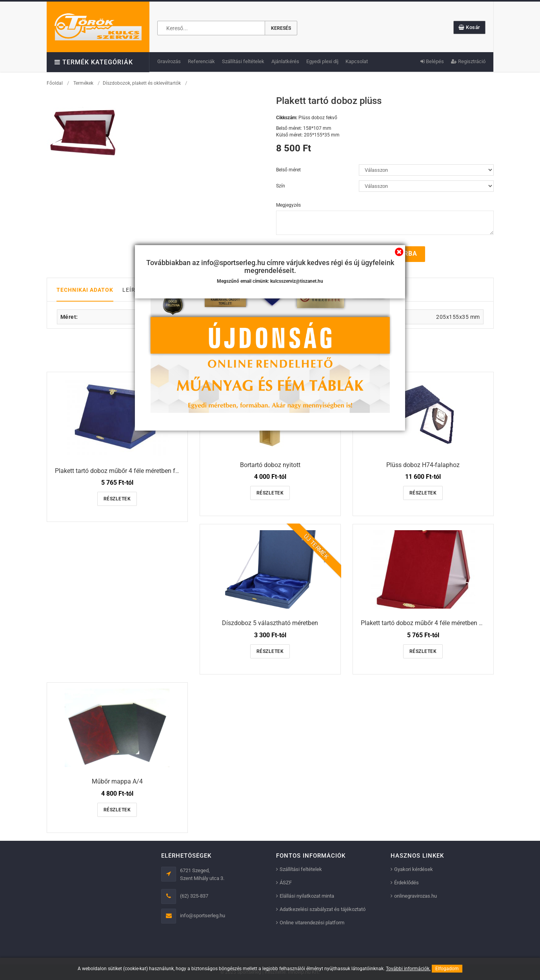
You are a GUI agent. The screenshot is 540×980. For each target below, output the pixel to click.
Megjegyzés (288, 205)
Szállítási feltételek (243, 61)
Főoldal (55, 83)
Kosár (469, 27)
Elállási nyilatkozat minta (307, 896)
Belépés (432, 61)
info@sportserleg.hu (203, 915)
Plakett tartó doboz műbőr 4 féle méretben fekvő (122, 470)
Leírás (133, 289)
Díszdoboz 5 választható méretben (270, 623)
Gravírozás (169, 61)
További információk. (408, 969)
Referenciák (201, 61)
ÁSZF (286, 883)
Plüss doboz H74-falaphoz (423, 465)
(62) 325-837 (194, 896)
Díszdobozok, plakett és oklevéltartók (142, 83)
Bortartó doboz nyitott (270, 465)
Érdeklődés (406, 883)
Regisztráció (468, 61)
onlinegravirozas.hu (415, 896)
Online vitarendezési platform (312, 923)
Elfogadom (447, 969)
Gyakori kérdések (414, 869)
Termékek (83, 83)
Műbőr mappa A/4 (117, 781)
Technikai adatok (85, 289)
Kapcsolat (357, 61)
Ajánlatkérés (285, 61)
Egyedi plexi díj (322, 61)
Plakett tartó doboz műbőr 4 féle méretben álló (425, 623)
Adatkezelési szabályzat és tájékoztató (323, 909)
